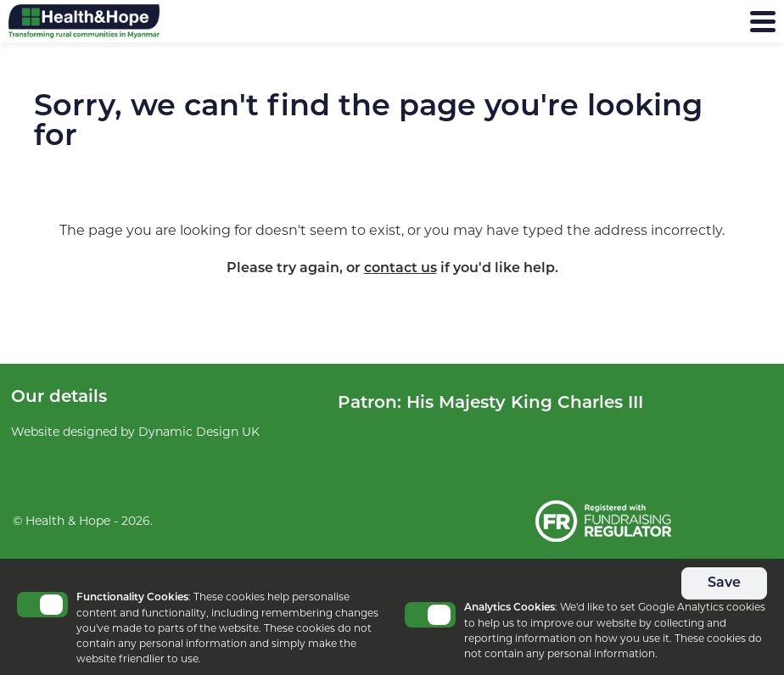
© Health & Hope (62, 521)
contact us (400, 269)
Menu (722, 21)
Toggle (42, 605)
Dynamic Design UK (199, 432)
